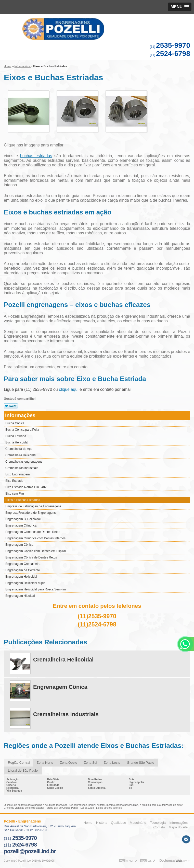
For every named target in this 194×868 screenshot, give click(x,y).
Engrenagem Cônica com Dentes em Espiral (36, 551)
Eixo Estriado (14, 481)
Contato (159, 827)
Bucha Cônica (15, 423)
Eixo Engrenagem (17, 474)
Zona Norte (45, 763)
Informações (20, 415)
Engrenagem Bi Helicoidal (23, 519)
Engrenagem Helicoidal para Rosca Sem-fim (36, 589)
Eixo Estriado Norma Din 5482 (26, 487)
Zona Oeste (69, 763)
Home (88, 823)
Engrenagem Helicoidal (21, 577)
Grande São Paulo (141, 763)
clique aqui (69, 389)
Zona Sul (90, 763)
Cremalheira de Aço (19, 449)
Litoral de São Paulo (23, 770)
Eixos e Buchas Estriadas (23, 500)
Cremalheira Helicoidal (21, 455)
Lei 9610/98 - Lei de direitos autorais (101, 808)
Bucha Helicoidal (17, 442)
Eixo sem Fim (15, 494)
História (102, 823)
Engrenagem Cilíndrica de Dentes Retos (33, 532)
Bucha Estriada (16, 436)
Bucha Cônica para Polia (22, 430)
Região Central (19, 763)
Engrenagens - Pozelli (97, 29)
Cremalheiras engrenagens (24, 462)
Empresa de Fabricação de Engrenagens (33, 506)
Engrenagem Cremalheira (23, 564)
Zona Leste (112, 763)
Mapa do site (178, 827)
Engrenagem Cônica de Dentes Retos (31, 557)
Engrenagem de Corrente (23, 570)
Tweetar (11, 406)
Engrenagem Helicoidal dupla (25, 583)
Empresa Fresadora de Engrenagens (30, 513)
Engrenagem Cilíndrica (21, 526)
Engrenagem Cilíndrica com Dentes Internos (35, 538)
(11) (170, 47)
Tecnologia (158, 823)
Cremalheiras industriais (22, 468)
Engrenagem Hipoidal (20, 596)
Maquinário (138, 823)
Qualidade (118, 823)
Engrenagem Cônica (19, 545)
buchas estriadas (36, 156)
